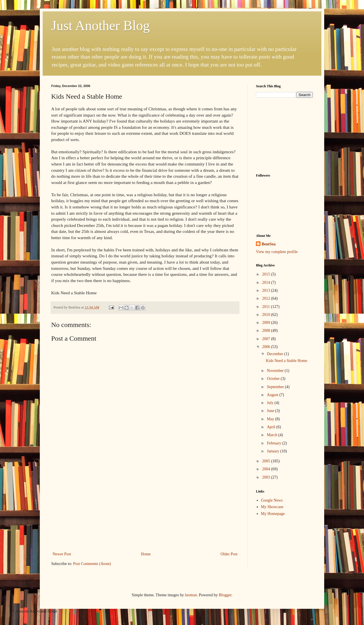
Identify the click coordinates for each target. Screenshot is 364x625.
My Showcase (272, 507)
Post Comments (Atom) (92, 564)
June (271, 411)
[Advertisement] (145, 508)
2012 (267, 298)
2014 (267, 283)
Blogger (225, 595)
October (274, 379)
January (273, 451)
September (276, 387)
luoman (191, 595)
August (273, 395)
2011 (267, 307)
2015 (267, 274)
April (271, 427)
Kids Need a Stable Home (287, 361)
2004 (267, 469)
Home (146, 554)
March (272, 435)
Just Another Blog (101, 25)
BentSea (269, 244)
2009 (267, 323)
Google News (272, 500)
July (271, 403)
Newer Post (62, 554)
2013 (267, 290)
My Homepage (273, 514)
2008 (267, 331)
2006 (267, 347)
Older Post (229, 554)
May (271, 419)
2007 (267, 339)
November (276, 371)
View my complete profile (277, 252)
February (274, 443)
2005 (267, 461)
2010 (267, 315)
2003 (267, 477)
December (275, 354)
